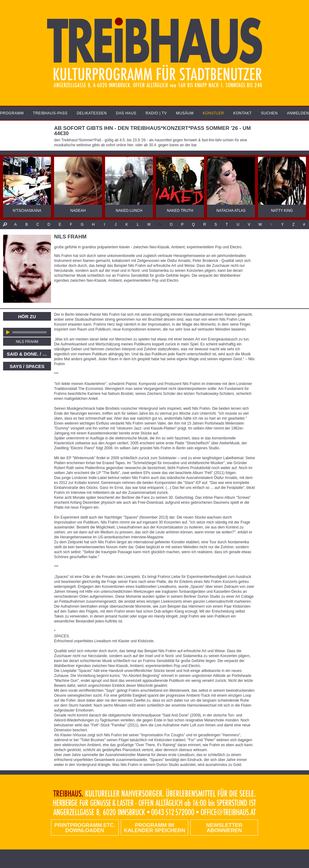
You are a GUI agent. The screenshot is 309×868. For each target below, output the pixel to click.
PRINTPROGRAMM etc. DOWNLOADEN (85, 828)
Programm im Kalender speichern (154, 828)
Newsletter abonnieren (224, 828)
